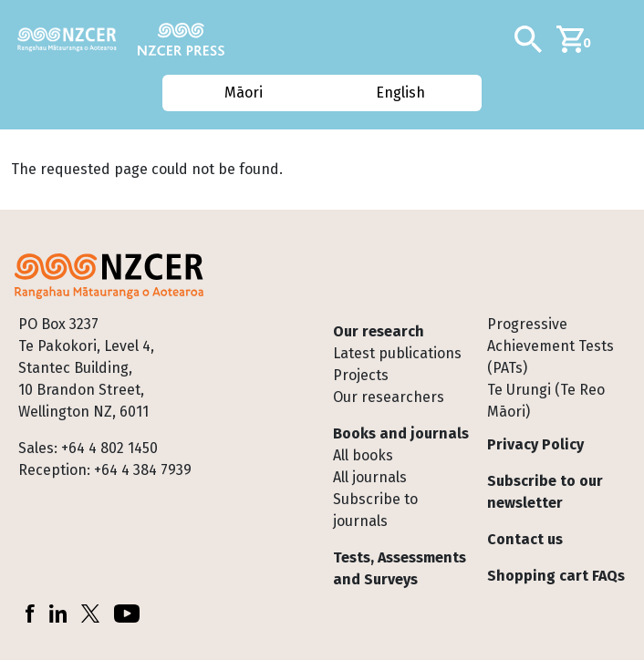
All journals (370, 477)
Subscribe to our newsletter (545, 492)
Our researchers (389, 397)
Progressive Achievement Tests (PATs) (551, 346)
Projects (361, 375)
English (401, 93)
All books (363, 455)
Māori (243, 93)
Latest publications (397, 353)
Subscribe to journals (375, 510)
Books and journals (401, 433)
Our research (379, 331)
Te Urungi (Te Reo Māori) (546, 401)
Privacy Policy (535, 444)
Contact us (525, 539)
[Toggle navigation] (623, 39)
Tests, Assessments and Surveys (400, 568)
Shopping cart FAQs (556, 576)
